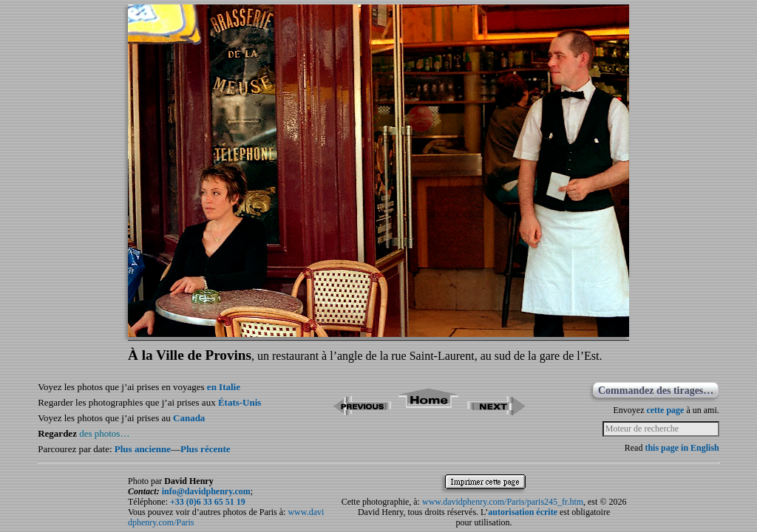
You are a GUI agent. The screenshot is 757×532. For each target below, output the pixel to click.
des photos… (104, 433)
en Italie (224, 387)
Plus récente (206, 449)
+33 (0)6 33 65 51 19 (208, 502)
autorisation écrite (523, 512)
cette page (665, 410)
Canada (189, 418)
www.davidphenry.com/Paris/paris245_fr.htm (503, 502)
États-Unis (240, 402)
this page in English (682, 448)
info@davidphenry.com (206, 491)
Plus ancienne (143, 449)
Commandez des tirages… (656, 391)
